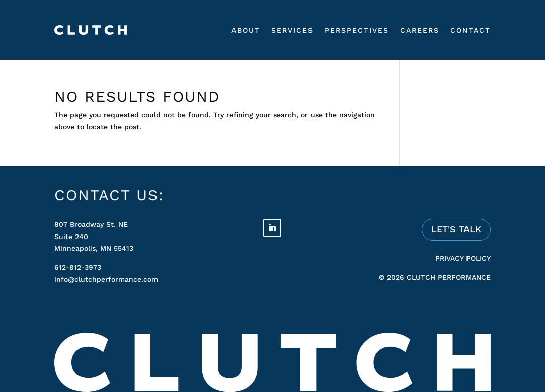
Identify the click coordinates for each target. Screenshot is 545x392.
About (246, 30)
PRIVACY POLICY (463, 258)
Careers (420, 30)
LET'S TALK (456, 229)
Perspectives (357, 30)
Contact (471, 30)
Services (292, 30)
